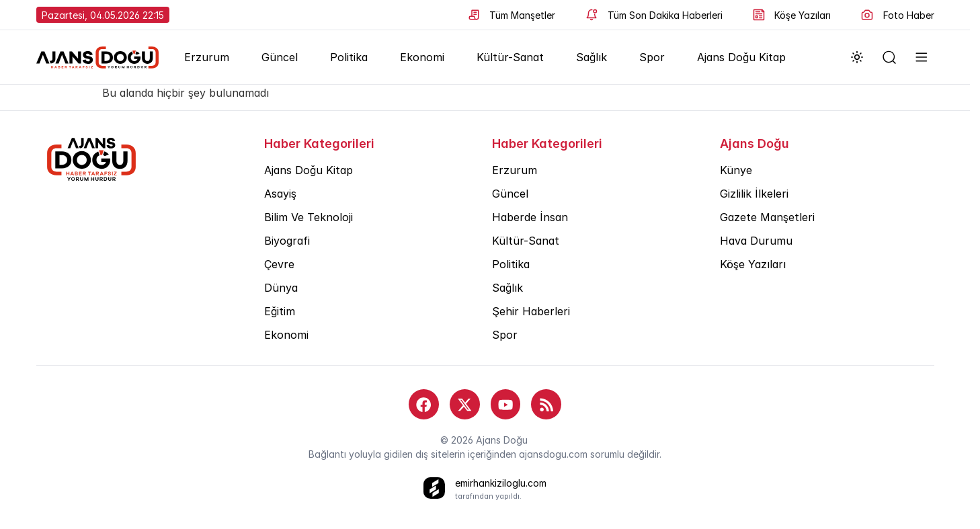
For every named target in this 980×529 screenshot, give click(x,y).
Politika (349, 57)
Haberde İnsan (530, 217)
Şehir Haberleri (531, 311)
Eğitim (280, 311)
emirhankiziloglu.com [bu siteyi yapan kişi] (501, 483)
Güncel (280, 57)
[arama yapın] (889, 57)
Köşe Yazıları (753, 264)
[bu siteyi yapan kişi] (434, 488)
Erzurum (207, 57)
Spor (652, 57)
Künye (736, 170)
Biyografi (287, 241)
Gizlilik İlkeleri (754, 194)
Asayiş (280, 194)
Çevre (279, 264)
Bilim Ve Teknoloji (309, 217)
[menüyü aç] (922, 57)
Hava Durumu (756, 241)
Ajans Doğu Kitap (741, 57)
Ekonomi (422, 57)
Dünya (281, 288)
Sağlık (591, 57)
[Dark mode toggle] (857, 57)
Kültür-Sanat (510, 57)
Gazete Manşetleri (767, 217)
